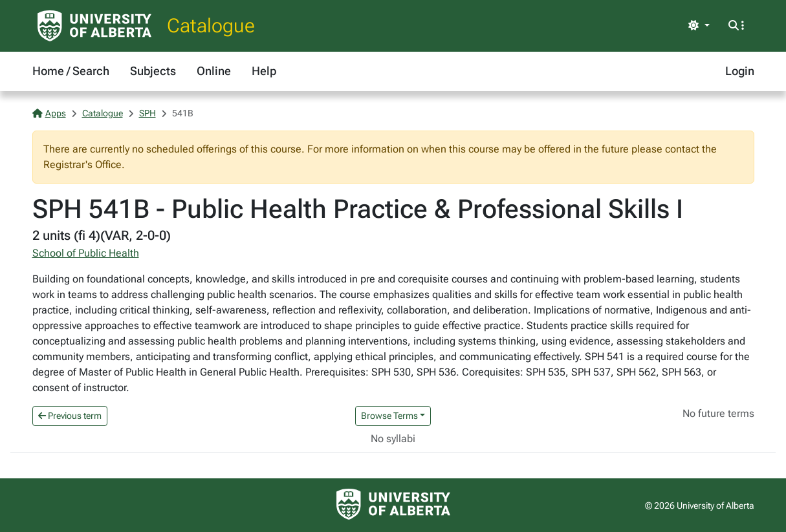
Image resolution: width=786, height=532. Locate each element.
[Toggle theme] (699, 26)
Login (740, 71)
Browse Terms (389, 416)
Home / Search (71, 71)
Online (214, 71)
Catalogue (211, 26)
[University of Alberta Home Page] (94, 26)
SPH (147, 113)
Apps (49, 113)
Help (264, 71)
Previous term (70, 416)
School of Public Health (86, 253)
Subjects (153, 71)
